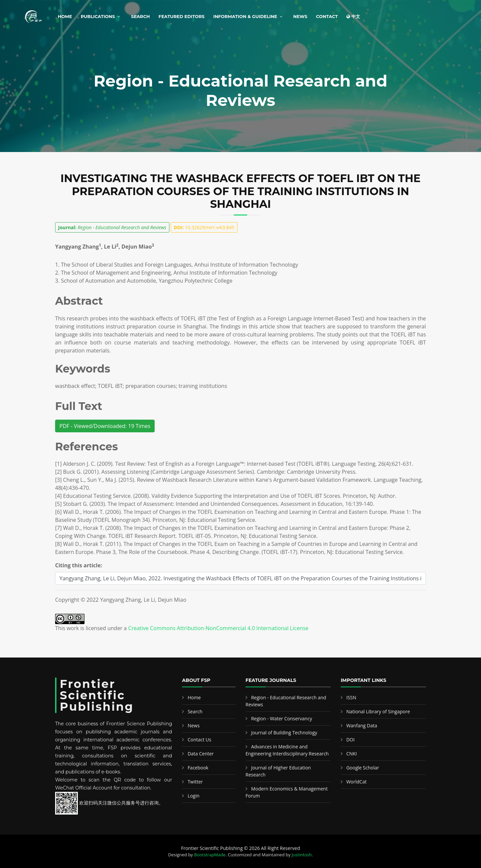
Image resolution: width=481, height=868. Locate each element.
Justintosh (302, 855)
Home (65, 16)
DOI (351, 740)
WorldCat (357, 782)
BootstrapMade (210, 855)
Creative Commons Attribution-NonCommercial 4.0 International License (218, 628)
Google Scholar (363, 768)
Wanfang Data (362, 726)
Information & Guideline (245, 16)
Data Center (201, 754)
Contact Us (200, 740)
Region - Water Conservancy (282, 718)
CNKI (352, 754)
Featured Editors (182, 16)
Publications (98, 16)
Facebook (198, 768)
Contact (327, 16)
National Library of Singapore (378, 711)
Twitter (195, 782)
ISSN (351, 697)
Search (140, 16)
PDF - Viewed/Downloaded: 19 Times (105, 426)
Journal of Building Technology (284, 733)
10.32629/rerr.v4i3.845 (204, 227)
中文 (353, 16)
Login (194, 796)
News (300, 16)
